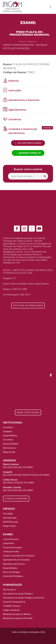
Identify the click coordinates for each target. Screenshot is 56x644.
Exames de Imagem (13, 547)
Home (22, 41)
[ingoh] (12, 7)
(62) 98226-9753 (26, 475)
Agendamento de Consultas (16, 560)
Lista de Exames (11, 539)
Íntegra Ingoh (9, 526)
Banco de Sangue (11, 572)
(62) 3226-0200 (10, 467)
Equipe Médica (10, 435)
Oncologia (8, 513)
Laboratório (9, 543)
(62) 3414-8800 (26, 467)
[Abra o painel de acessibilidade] (51, 375)
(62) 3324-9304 (10, 475)
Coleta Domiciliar (11, 551)
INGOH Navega (10, 522)
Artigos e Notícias (11, 610)
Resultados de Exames (14, 564)
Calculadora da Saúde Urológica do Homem (24, 598)
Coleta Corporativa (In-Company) (19, 556)
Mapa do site (9, 452)
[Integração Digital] (28, 638)
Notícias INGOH (11, 444)
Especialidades (10, 568)
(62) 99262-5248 (11, 483)
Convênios (8, 440)
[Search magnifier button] (45, 176)
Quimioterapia (10, 518)
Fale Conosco (9, 448)
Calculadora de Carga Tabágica (18, 594)
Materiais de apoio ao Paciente (18, 618)
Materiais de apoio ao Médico (17, 614)
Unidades (7, 431)
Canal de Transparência (14, 602)
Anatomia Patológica (13, 576)
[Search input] (27, 176)
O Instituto (8, 427)
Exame (31, 41)
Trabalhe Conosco (12, 606)
